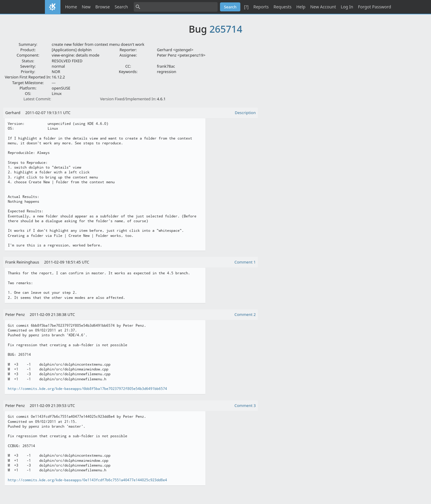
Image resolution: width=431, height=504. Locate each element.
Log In (347, 7)
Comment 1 (245, 262)
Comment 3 (245, 405)
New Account (323, 7)
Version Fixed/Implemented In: (128, 99)
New (86, 7)
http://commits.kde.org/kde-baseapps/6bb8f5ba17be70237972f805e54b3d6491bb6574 (87, 389)
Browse (103, 7)
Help (301, 7)
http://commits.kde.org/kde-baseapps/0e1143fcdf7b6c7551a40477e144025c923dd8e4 (87, 480)
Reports (261, 7)
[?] (246, 7)
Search (121, 7)
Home (71, 7)
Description (245, 113)
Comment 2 (245, 314)
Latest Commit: (37, 99)
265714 (226, 29)
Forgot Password (374, 7)
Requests (283, 7)
